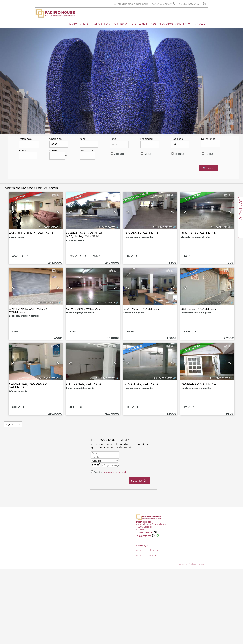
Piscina (207, 154)
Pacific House (144, 522)
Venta (85, 24)
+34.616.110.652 (145, 536)
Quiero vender (125, 24)
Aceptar (110, 472)
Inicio (73, 24)
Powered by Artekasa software (191, 564)
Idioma (199, 24)
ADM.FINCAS (147, 24)
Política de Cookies (146, 555)
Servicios (166, 24)
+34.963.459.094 (146, 533)
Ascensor (117, 154)
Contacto (183, 24)
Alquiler (102, 24)
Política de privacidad (114, 472)
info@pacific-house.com (132, 4)
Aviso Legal (142, 545)
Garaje (146, 154)
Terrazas (177, 154)
